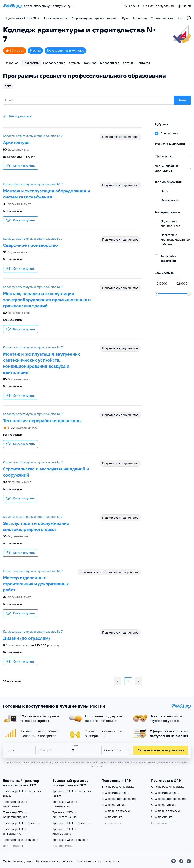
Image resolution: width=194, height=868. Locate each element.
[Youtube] (189, 861)
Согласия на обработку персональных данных (116, 763)
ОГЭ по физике (162, 817)
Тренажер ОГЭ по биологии (72, 823)
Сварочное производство (30, 245)
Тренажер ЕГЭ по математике (15, 804)
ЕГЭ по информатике (116, 811)
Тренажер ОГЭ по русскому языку (72, 794)
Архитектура (16, 143)
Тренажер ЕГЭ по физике (21, 840)
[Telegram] (181, 861)
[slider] (156, 294)
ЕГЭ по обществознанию (119, 799)
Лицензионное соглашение (55, 861)
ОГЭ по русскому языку (168, 787)
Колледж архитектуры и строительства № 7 (33, 136)
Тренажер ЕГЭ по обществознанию (15, 815)
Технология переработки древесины (42, 421)
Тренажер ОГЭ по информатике (65, 831)
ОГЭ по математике (165, 793)
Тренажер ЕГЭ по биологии (22, 823)
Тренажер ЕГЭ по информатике (15, 831)
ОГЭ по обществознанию (169, 799)
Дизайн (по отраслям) (26, 638)
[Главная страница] (13, 6)
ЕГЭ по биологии (114, 805)
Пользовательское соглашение (98, 861)
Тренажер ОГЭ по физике (70, 840)
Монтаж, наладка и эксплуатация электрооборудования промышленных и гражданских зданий (47, 300)
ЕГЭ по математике (115, 793)
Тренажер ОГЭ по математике (65, 804)
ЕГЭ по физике (112, 817)
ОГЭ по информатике (166, 811)
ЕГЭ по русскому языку (118, 787)
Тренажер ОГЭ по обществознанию (65, 815)
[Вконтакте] (174, 861)
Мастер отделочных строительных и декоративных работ (36, 584)
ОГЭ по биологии (163, 805)
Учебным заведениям (18, 861)
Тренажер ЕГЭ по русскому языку (22, 794)
